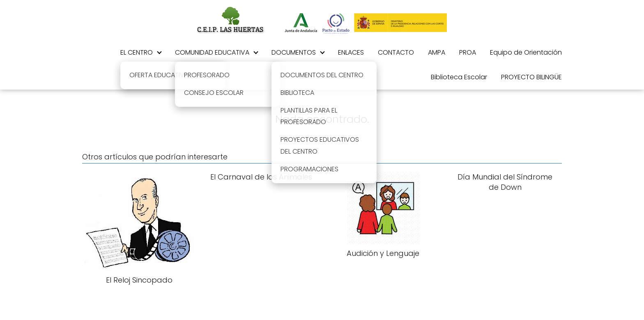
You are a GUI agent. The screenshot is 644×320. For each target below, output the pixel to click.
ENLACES (351, 52)
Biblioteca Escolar (459, 77)
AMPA (437, 52)
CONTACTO (396, 52)
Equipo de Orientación (526, 52)
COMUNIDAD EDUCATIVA (212, 52)
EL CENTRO (137, 52)
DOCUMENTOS (294, 52)
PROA (468, 52)
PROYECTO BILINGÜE (531, 77)
